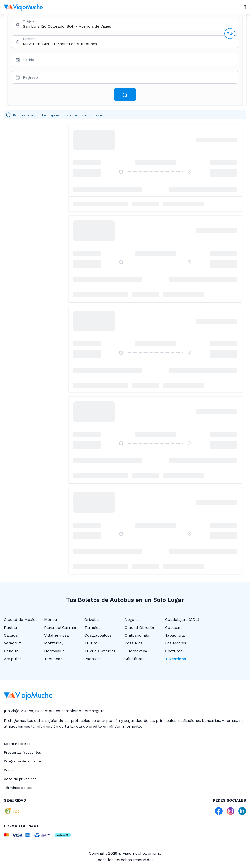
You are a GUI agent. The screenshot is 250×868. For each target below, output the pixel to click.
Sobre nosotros (17, 744)
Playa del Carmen (61, 627)
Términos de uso (18, 788)
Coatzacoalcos (98, 635)
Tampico (93, 627)
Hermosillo (54, 651)
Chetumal (174, 651)
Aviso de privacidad (20, 779)
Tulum (91, 643)
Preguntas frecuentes (22, 752)
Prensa (10, 770)
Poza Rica (134, 643)
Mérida (51, 620)
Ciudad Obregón (140, 627)
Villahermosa (57, 635)
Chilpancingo (137, 635)
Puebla (10, 627)
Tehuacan (53, 659)
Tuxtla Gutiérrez (100, 651)
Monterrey (54, 643)
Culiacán (173, 627)
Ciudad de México (21, 620)
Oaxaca (11, 635)
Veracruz (12, 643)
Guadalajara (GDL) (182, 620)
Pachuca (93, 659)
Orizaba (92, 620)
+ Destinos (176, 659)
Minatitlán (134, 659)
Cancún (11, 651)
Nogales (132, 620)
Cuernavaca (136, 651)
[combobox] (128, 26)
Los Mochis (176, 643)
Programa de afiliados (23, 761)
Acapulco (13, 659)
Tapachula (175, 635)
